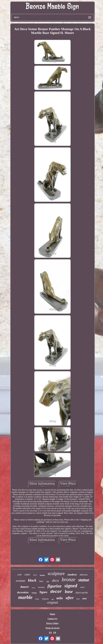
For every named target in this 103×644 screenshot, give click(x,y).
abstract (84, 575)
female (42, 575)
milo (60, 598)
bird (78, 599)
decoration (23, 592)
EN (50, 633)
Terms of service (52, 628)
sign (48, 581)
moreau (41, 587)
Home (53, 614)
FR (55, 633)
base (69, 591)
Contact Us (53, 619)
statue (84, 580)
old (53, 599)
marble (25, 597)
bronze (69, 580)
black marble (82, 593)
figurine (55, 586)
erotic (82, 587)
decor (56, 592)
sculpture (56, 573)
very (35, 575)
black (32, 580)
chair (27, 574)
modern (72, 574)
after (70, 598)
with (19, 575)
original (53, 602)
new (85, 598)
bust (41, 581)
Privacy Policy (53, 623)
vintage (34, 593)
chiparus (45, 599)
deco (55, 580)
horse (33, 588)
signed (71, 586)
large (37, 599)
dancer (25, 587)
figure (43, 592)
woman (20, 581)
